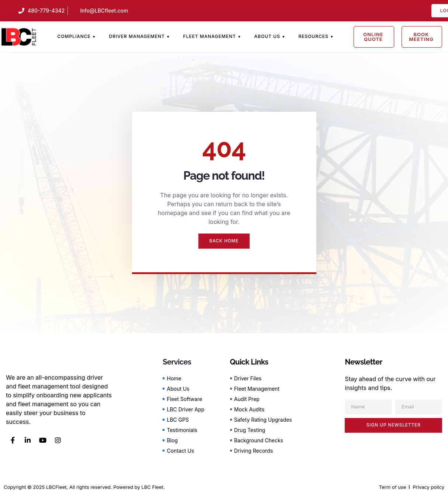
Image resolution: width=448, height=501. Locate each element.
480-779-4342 (46, 11)
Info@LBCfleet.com (104, 11)
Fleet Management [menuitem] (210, 36)
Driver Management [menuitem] (137, 36)
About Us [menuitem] (267, 36)
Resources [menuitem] (313, 36)
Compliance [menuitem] (74, 36)
